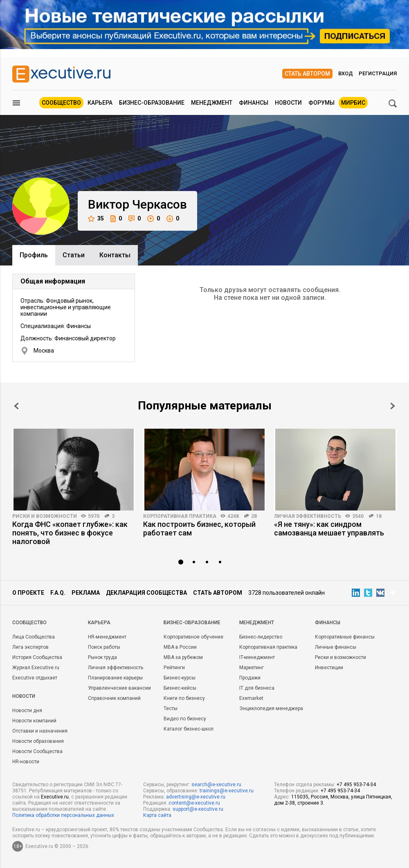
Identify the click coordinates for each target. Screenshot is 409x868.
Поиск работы (104, 647)
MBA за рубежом (183, 657)
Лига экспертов (30, 647)
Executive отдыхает (35, 678)
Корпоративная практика (180, 516)
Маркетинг (252, 668)
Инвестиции (329, 668)
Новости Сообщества (37, 751)
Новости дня (27, 711)
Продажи (250, 678)
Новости (288, 103)
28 (254, 516)
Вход (346, 73)
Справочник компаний (114, 698)
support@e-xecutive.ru (198, 809)
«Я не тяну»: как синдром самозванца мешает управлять (329, 528)
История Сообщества (37, 657)
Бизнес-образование (152, 103)
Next (393, 406)
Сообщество (61, 103)
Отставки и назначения (40, 731)
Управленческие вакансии (119, 688)
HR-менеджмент (107, 637)
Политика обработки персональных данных (63, 815)
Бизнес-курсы (180, 678)
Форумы (321, 103)
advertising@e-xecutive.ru (196, 797)
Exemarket (251, 698)
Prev (16, 406)
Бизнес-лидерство (261, 637)
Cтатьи (74, 255)
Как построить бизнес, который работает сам (199, 528)
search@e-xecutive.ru (216, 785)
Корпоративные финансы (345, 637)
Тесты (171, 708)
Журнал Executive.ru (36, 668)
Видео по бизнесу (185, 719)
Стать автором (307, 74)
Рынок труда (102, 657)
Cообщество (29, 623)
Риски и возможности (45, 516)
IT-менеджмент (257, 657)
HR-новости (26, 762)
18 (379, 516)
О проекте (28, 593)
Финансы (254, 103)
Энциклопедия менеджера (271, 708)
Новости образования (38, 741)
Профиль (34, 255)
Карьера (100, 103)
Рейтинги (174, 668)
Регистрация (378, 73)
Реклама (86, 593)
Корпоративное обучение (193, 637)
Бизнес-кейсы (180, 688)
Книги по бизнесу (184, 698)
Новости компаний (34, 721)
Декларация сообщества (146, 593)
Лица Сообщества (34, 637)
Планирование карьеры (115, 678)
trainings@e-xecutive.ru (227, 791)
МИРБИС (353, 103)
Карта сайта (157, 815)
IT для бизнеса (257, 688)
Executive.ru (55, 797)
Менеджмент (212, 103)
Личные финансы (336, 647)
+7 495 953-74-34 (356, 785)
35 (96, 219)
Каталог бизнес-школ (189, 729)
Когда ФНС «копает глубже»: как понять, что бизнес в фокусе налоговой (70, 533)
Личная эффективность (308, 516)
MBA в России (180, 647)
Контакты (115, 255)
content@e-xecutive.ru (194, 803)
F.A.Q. (58, 593)
